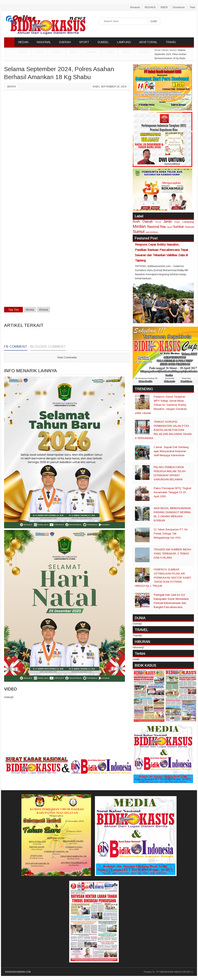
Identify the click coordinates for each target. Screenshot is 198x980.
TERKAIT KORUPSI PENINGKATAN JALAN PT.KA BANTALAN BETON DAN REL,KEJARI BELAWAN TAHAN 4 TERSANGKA (163, 430)
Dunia (158, 222)
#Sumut (43, 310)
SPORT (84, 42)
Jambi (110, 52)
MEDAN (23, 42)
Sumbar (91, 52)
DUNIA (23, 52)
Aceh (39, 52)
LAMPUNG (124, 42)
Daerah (148, 222)
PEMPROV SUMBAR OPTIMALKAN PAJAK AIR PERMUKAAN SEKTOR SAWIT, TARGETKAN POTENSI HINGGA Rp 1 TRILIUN (163, 578)
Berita (12, 87)
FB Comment (16, 347)
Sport (170, 227)
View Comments (67, 357)
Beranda (135, 7)
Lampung (188, 222)
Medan (139, 226)
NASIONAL (44, 42)
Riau (74, 52)
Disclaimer (179, 7)
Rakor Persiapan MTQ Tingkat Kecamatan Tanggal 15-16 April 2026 (172, 492)
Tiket (192, 7)
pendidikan (152, 232)
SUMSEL (103, 42)
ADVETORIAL (148, 42)
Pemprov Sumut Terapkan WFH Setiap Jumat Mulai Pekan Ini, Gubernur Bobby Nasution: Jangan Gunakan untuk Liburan (161, 405)
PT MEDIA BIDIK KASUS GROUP (174, 972)
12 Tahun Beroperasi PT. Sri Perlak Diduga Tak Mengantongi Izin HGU (171, 534)
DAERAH (65, 42)
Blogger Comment (48, 347)
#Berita (30, 310)
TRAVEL (171, 42)
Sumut (57, 52)
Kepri (126, 52)
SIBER (164, 7)
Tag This (13, 310)
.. (5, 7)
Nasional (153, 227)
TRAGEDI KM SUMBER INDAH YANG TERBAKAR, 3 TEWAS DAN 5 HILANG (172, 554)
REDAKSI (150, 7)
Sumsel (144, 52)
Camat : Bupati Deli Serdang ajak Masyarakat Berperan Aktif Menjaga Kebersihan (171, 451)
